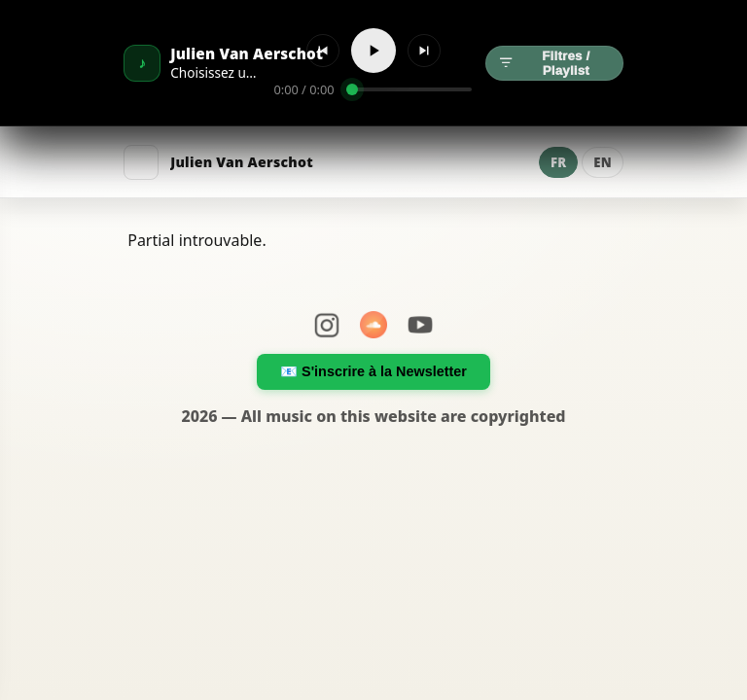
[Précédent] (323, 51)
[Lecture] (373, 51)
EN (602, 162)
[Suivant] (424, 51)
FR (558, 162)
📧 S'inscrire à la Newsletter (373, 371)
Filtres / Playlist (544, 63)
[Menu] (141, 162)
